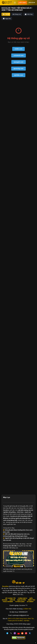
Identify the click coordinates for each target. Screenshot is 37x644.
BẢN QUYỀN (22, 600)
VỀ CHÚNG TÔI (10, 598)
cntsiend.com (19, 55)
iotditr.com (18, 49)
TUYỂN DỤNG (20, 602)
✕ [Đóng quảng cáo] (35, 643)
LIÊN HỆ (12, 600)
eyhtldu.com (19, 75)
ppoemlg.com (18, 68)
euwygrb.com (19, 62)
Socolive (6, 510)
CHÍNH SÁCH (22, 598)
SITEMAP (30, 602)
